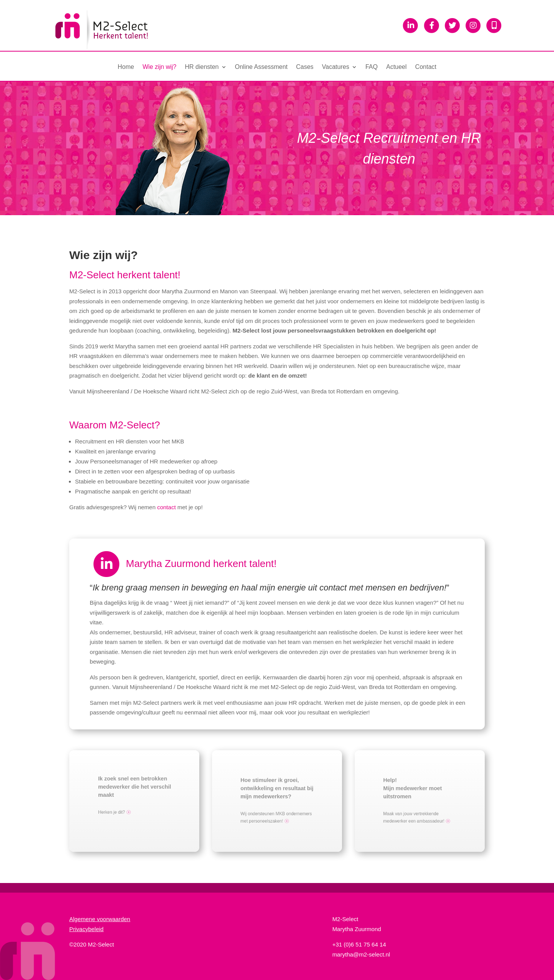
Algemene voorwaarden (100, 919)
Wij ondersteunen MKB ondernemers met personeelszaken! (277, 814)
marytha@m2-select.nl (361, 954)
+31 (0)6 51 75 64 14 (359, 944)
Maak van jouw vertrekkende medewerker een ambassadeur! (416, 814)
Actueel (396, 67)
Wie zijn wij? (159, 67)
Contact (426, 67)
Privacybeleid (86, 929)
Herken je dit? (117, 809)
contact (166, 507)
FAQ (372, 67)
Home (126, 67)
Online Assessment (261, 67)
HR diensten (202, 67)
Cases (305, 67)
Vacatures (336, 67)
